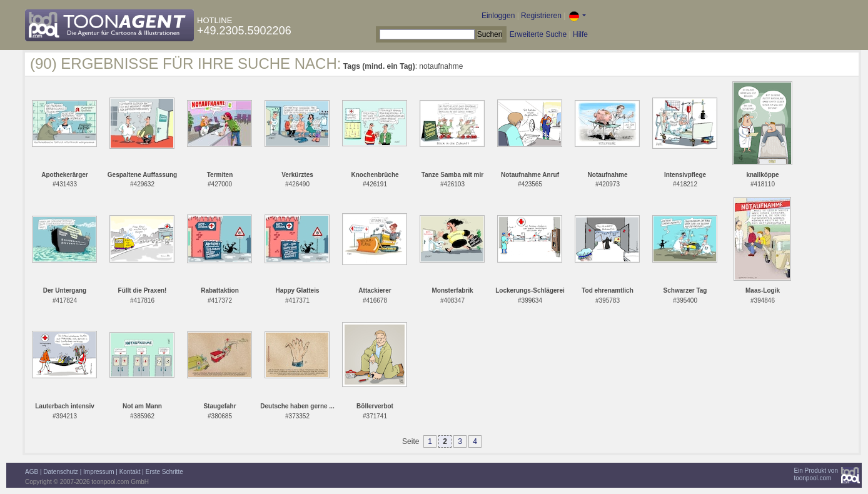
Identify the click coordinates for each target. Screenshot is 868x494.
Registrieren (541, 16)
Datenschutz (61, 472)
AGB (32, 472)
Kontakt (130, 472)
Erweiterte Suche (538, 34)
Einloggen (498, 16)
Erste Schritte (164, 472)
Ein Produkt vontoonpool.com (816, 474)
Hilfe (580, 34)
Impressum (98, 472)
